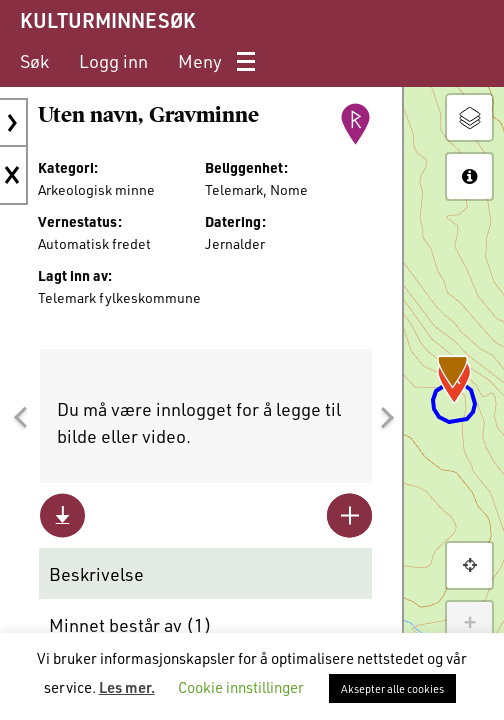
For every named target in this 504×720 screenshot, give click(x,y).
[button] (20, 418)
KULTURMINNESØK (107, 20)
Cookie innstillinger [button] (241, 687)
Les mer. (127, 687)
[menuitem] (34, 61)
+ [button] (469, 624)
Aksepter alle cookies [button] (392, 688)
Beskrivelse (96, 574)
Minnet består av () (130, 625)
